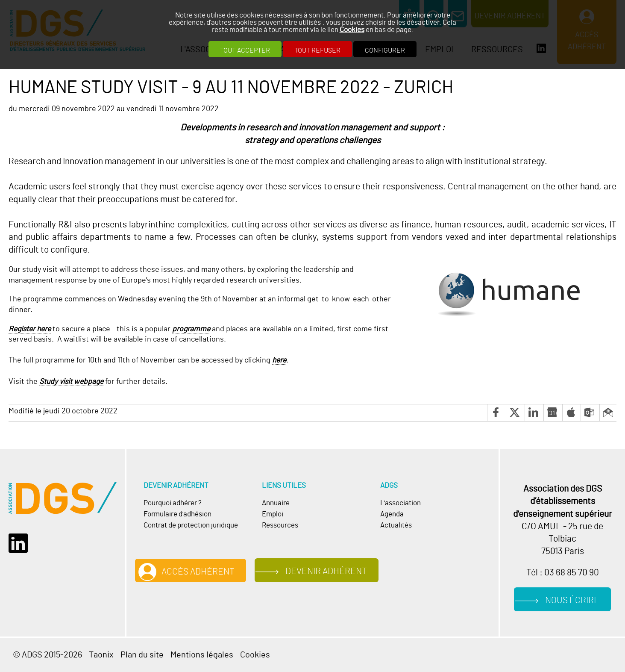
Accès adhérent (198, 572)
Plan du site (142, 655)
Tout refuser (317, 50)
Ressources (280, 525)
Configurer (385, 50)
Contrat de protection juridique (191, 525)
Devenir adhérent (326, 571)
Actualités (396, 525)
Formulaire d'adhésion (178, 514)
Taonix (101, 655)
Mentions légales (202, 655)
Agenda (392, 514)
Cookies (352, 30)
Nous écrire (572, 600)
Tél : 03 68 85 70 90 (563, 573)
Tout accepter (245, 50)
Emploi (273, 514)
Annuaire (276, 503)
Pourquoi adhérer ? (173, 503)
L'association (401, 503)
